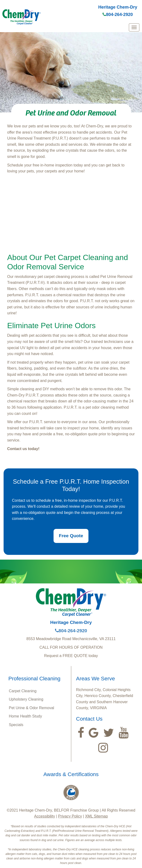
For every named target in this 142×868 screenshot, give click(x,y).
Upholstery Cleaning (26, 699)
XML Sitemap (96, 816)
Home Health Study (25, 716)
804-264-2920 (118, 15)
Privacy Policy (70, 816)
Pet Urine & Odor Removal (31, 708)
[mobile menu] (134, 27)
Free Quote (71, 536)
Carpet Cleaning (23, 691)
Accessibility (45, 816)
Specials (16, 725)
